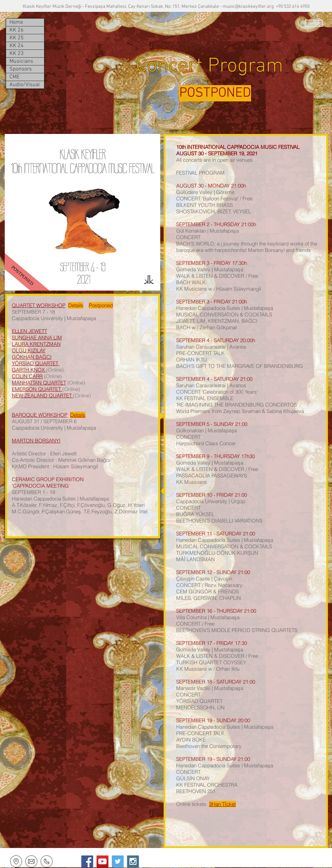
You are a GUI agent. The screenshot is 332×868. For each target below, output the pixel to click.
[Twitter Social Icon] (118, 861)
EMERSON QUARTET (37, 389)
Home (16, 22)
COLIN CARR (27, 376)
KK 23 (17, 54)
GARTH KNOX (29, 370)
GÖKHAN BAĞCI (32, 357)
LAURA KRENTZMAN (36, 344)
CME (15, 77)
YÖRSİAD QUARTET (36, 363)
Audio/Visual (25, 85)
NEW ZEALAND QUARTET (43, 396)
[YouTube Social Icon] (102, 861)
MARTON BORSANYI (36, 441)
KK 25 (17, 38)
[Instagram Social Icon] (133, 861)
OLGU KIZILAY (29, 350)
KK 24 (17, 46)
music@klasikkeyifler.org (248, 7)
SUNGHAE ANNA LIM (37, 338)
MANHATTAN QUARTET (39, 383)
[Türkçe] (314, 23)
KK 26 (17, 30)
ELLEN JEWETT (29, 331)
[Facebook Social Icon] (87, 861)
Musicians (21, 61)
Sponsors (21, 69)
